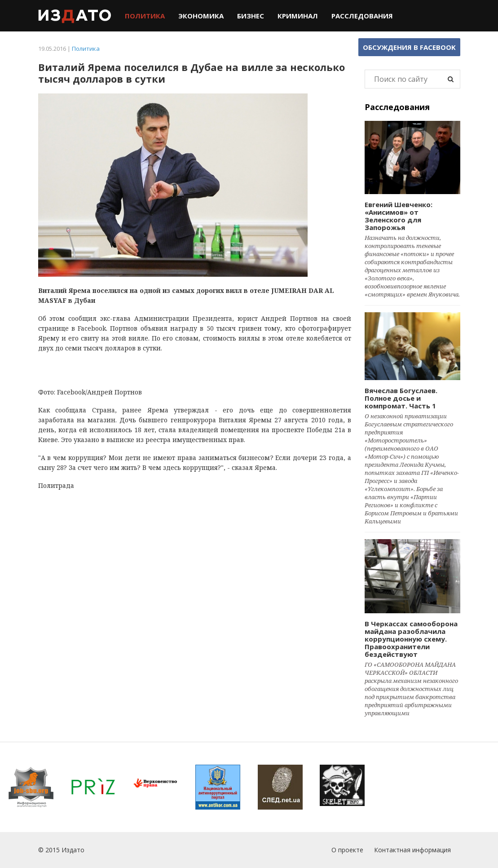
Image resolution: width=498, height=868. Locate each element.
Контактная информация (412, 850)
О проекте (347, 850)
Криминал (298, 16)
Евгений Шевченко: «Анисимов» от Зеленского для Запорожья (399, 216)
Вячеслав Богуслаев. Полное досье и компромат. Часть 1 (401, 398)
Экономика (201, 16)
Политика (145, 16)
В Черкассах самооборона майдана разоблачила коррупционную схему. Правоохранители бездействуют (411, 639)
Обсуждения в (409, 47)
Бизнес (251, 16)
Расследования (362, 16)
